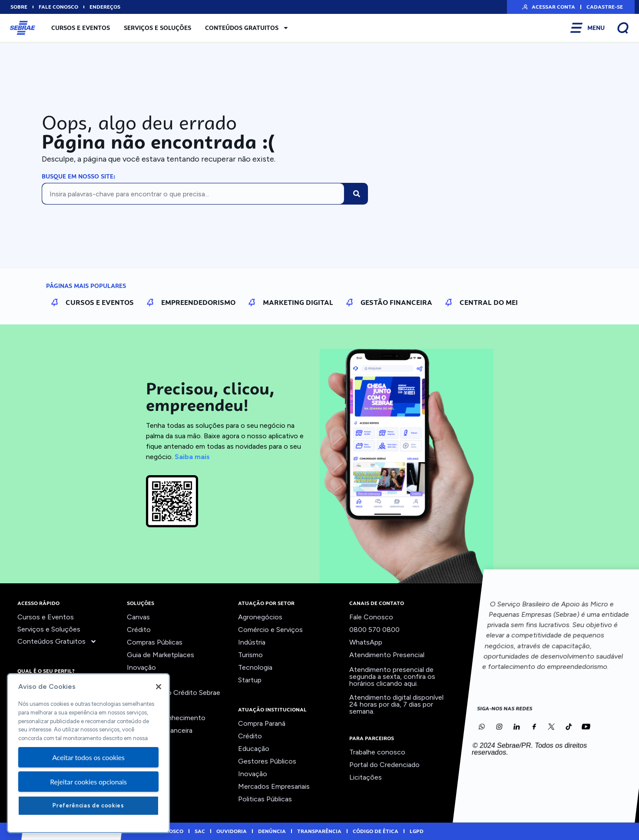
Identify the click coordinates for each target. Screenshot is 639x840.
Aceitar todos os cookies (88, 757)
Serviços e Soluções (157, 28)
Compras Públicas (155, 642)
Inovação (141, 667)
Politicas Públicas (265, 799)
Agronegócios (260, 617)
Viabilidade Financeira (160, 730)
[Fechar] (159, 687)
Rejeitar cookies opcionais (88, 782)
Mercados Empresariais (274, 786)
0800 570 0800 (374, 630)
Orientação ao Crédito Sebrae (174, 693)
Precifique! (144, 705)
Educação (254, 749)
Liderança (142, 680)
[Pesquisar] (357, 194)
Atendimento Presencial (387, 655)
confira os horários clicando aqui (392, 680)
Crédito (139, 630)
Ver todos (142, 743)
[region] (88, 753)
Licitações (366, 777)
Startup (250, 680)
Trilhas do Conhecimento (166, 718)
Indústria (252, 642)
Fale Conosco (371, 617)
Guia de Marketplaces (161, 655)
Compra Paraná (262, 723)
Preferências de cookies (88, 805)
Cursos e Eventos (81, 28)
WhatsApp (366, 642)
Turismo (250, 655)
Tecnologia (255, 667)
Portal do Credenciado (384, 765)
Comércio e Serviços (270, 630)
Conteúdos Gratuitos (247, 28)
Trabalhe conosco (377, 752)
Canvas (138, 617)
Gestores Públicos (267, 761)
